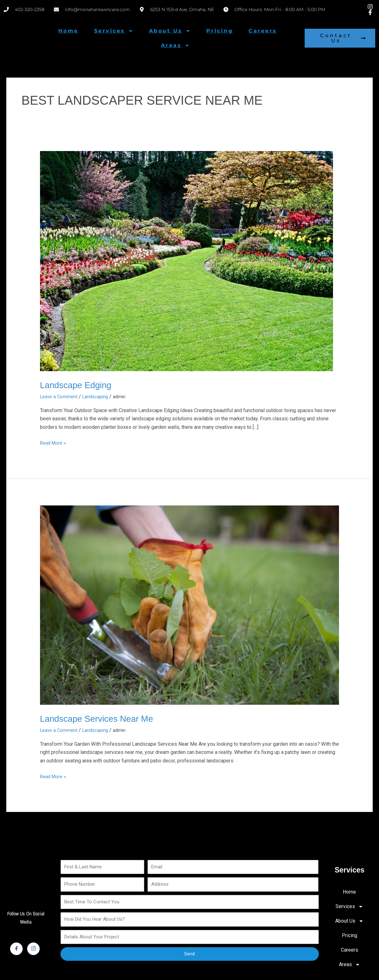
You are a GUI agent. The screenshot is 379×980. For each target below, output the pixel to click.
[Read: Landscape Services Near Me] (190, 605)
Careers (263, 31)
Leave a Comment (60, 397)
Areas (175, 45)
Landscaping (98, 397)
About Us (170, 31)
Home (68, 31)
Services (114, 31)
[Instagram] (33, 949)
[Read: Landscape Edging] (187, 261)
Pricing (220, 31)
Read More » (54, 442)
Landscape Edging (79, 385)
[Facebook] (16, 949)
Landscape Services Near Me (102, 718)
